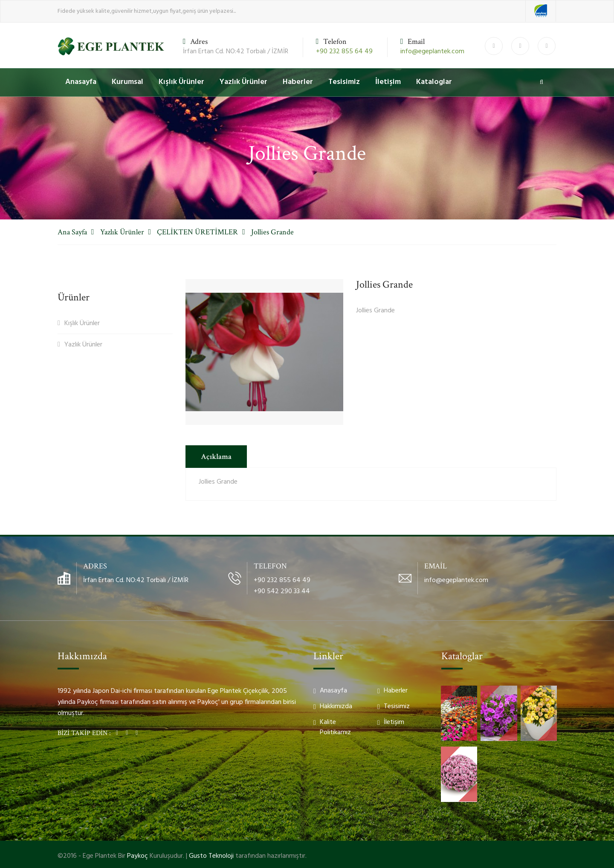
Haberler (298, 82)
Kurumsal (127, 82)
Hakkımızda (336, 707)
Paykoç (138, 856)
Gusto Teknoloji (211, 856)
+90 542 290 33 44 (282, 591)
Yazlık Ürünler (243, 82)
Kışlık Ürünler (181, 82)
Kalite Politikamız (335, 727)
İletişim (388, 82)
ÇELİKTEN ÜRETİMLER (197, 232)
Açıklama (216, 457)
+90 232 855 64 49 (344, 52)
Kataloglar (434, 82)
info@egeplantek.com (432, 52)
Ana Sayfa (72, 232)
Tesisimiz (344, 82)
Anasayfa (81, 82)
